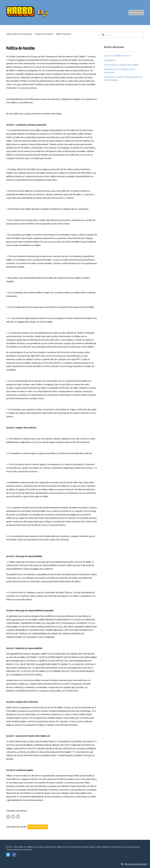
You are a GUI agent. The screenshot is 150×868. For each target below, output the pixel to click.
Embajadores (110, 60)
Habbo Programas (64, 34)
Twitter (13, 817)
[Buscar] (122, 35)
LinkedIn (18, 817)
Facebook (8, 817)
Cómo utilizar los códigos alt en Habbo (121, 65)
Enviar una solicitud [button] (38, 827)
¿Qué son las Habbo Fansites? (117, 56)
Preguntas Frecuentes (44, 34)
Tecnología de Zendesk (136, 864)
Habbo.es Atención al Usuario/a (19, 34)
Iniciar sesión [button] (136, 12)
